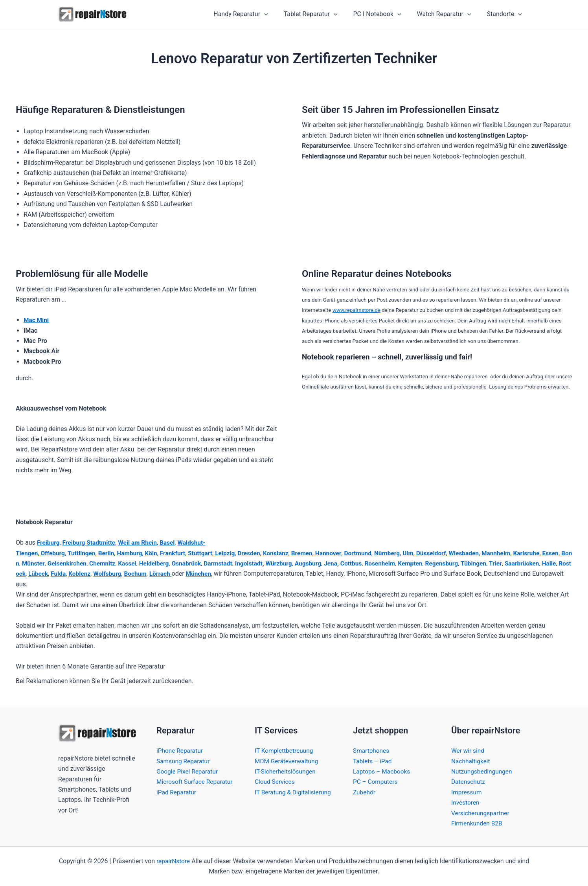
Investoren (466, 802)
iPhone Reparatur (181, 751)
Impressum (467, 792)
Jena (362, 563)
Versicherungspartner (481, 813)
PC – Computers (376, 782)
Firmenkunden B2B (478, 823)
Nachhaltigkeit (471, 761)
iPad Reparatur (177, 802)
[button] (278, 15)
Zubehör (365, 792)
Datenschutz (469, 782)
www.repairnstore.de (356, 310)
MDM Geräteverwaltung (288, 761)
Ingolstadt (277, 563)
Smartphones (372, 751)
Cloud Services (276, 782)
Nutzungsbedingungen (483, 771)
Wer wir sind (468, 751)
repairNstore (173, 861)
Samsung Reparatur (184, 761)
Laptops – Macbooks (383, 771)
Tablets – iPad (373, 761)
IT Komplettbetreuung (285, 751)
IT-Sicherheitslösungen (286, 771)
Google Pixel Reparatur (188, 771)
